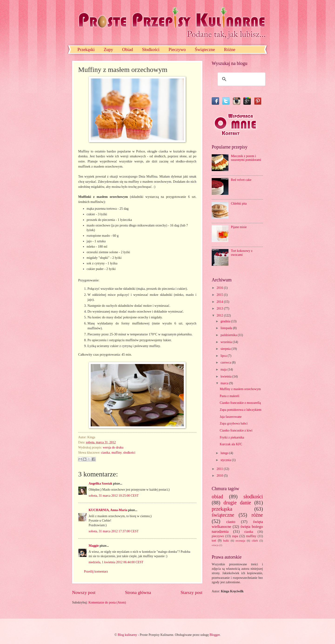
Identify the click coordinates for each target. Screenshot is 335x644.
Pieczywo (177, 49)
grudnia (226, 321)
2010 (220, 476)
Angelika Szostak (100, 484)
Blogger (215, 635)
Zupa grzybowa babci (234, 423)
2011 (220, 469)
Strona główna (138, 592)
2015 (220, 295)
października (229, 335)
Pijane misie (239, 227)
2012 (220, 315)
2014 (220, 302)
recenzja (240, 541)
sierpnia (226, 349)
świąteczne (223, 515)
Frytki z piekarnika (232, 437)
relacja (215, 545)
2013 (220, 309)
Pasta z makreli (229, 396)
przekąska (222, 509)
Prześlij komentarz (96, 572)
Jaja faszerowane (231, 417)
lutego (225, 453)
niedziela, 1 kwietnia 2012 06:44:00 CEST (116, 562)
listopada (227, 328)
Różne (230, 49)
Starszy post (191, 592)
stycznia (226, 460)
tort (214, 541)
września (227, 342)
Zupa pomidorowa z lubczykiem (240, 410)
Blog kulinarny (127, 635)
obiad (217, 497)
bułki (226, 541)
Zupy (108, 49)
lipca (224, 356)
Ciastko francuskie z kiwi (236, 430)
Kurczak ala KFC (231, 444)
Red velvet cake (241, 180)
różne (257, 515)
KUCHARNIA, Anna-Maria (108, 510)
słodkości (129, 453)
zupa (235, 536)
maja (224, 369)
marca (225, 383)
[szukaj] (241, 79)
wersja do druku (113, 447)
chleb (255, 541)
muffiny (116, 453)
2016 (220, 288)
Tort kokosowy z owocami (242, 253)
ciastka (105, 453)
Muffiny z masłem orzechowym (240, 389)
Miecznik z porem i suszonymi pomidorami (246, 158)
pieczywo (218, 536)
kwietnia (226, 376)
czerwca (226, 362)
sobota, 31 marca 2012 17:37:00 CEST (114, 531)
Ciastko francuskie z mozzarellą (240, 403)
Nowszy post (84, 592)
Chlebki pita (239, 204)
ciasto (231, 522)
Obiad (127, 49)
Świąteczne (205, 49)
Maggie (94, 546)
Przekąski (86, 49)
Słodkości (151, 49)
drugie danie (237, 503)
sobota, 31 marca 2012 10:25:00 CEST (114, 496)
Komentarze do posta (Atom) (107, 602)
